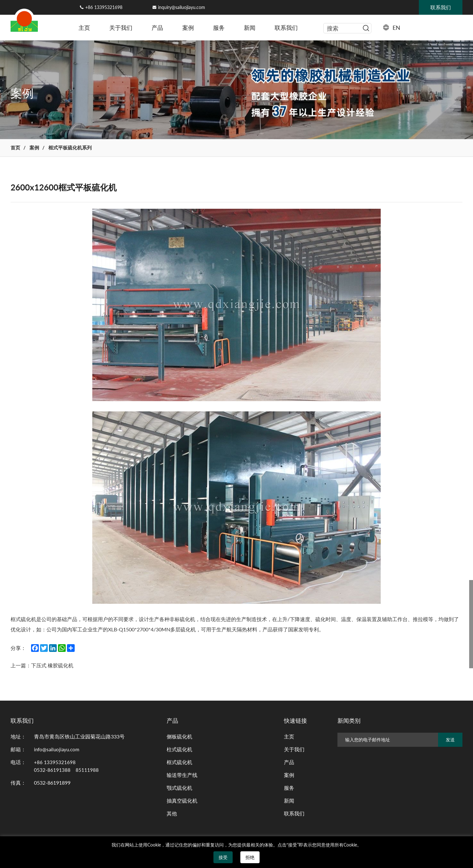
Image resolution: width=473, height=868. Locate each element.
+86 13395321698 (104, 7)
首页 (16, 148)
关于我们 (121, 28)
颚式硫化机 (179, 790)
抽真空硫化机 (182, 802)
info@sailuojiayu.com (58, 751)
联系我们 (286, 28)
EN (396, 28)
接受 (223, 857)
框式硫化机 (179, 764)
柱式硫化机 (179, 751)
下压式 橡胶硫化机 (58, 673)
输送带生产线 (182, 777)
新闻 (250, 28)
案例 (188, 28)
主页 (84, 28)
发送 (450, 742)
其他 (172, 815)
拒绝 (250, 857)
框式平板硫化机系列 (79, 148)
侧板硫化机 (179, 738)
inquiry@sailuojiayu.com (182, 7)
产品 (157, 28)
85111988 (87, 772)
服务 (219, 28)
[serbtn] (366, 28)
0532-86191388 (52, 772)
